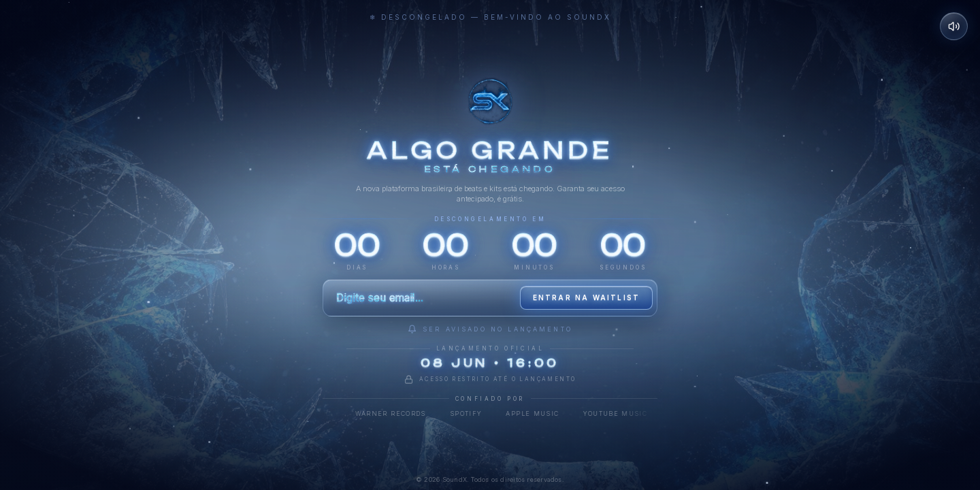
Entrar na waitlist (587, 297)
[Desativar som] (954, 27)
